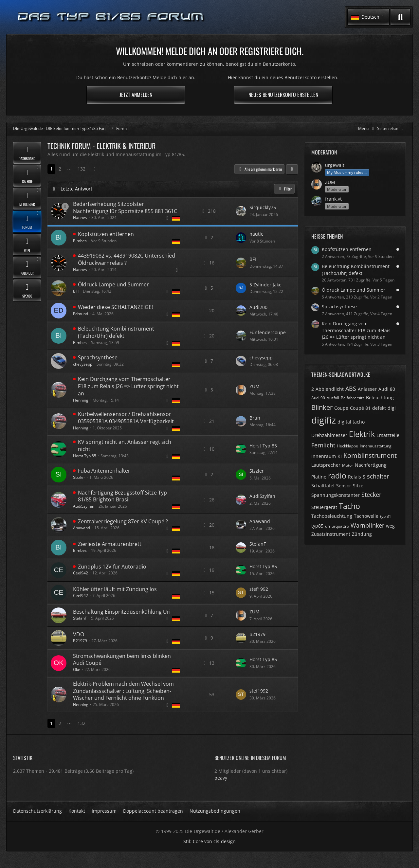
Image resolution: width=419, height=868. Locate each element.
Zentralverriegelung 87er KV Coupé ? (123, 521)
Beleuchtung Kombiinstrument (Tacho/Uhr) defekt (116, 332)
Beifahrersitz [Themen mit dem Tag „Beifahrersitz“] (353, 398)
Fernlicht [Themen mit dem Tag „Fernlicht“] (323, 445)
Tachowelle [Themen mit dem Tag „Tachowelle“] (366, 516)
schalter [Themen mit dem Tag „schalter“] (378, 476)
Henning (81, 400)
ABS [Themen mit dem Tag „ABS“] (351, 389)
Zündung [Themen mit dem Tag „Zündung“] (362, 534)
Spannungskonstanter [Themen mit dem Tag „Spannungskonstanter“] (336, 495)
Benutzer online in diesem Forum (250, 758)
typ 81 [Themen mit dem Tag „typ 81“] (386, 516)
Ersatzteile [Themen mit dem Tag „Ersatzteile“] (388, 435)
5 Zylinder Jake (265, 285)
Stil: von (209, 841)
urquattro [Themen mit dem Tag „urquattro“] (340, 526)
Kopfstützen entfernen (106, 234)
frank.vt (333, 199)
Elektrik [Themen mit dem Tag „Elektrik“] (362, 434)
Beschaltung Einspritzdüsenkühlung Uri (122, 612)
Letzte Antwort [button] (76, 189)
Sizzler (79, 477)
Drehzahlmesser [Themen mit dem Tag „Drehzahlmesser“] (329, 435)
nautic (256, 234)
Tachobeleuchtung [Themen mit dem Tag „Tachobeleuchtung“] (332, 516)
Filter (284, 189)
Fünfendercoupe (268, 332)
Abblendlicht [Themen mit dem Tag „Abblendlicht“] (330, 389)
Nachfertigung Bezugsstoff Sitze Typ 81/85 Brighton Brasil (122, 496)
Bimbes (80, 241)
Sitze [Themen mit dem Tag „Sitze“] (358, 486)
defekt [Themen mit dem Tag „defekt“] (379, 408)
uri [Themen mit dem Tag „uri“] (328, 526)
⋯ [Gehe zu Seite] (69, 169)
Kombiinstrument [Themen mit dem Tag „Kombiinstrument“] (370, 455)
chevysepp (83, 364)
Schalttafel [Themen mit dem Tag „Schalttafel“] (323, 486)
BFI (253, 259)
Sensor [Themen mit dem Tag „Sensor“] (344, 486)
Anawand (82, 528)
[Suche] (400, 17)
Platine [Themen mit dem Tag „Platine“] (319, 477)
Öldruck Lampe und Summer (113, 284)
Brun (255, 418)
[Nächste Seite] (95, 169)
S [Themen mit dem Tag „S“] (364, 477)
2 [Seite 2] (60, 169)
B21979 (80, 641)
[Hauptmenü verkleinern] (367, 128)
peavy (221, 778)
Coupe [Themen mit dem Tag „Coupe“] (341, 408)
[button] (368, 17)
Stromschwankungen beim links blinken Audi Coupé (122, 660)
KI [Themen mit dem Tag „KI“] (340, 456)
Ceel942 (81, 573)
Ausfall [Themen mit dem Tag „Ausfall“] (333, 398)
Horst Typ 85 (85, 456)
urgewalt (335, 165)
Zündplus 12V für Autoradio (112, 567)
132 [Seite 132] (82, 169)
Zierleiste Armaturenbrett (110, 544)
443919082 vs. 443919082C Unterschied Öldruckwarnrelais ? (127, 259)
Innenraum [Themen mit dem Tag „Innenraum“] (324, 456)
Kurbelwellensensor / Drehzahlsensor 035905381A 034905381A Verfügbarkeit (126, 418)
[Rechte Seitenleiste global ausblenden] (392, 128)
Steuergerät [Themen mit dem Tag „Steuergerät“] (324, 507)
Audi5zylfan (84, 506)
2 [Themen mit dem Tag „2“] (313, 389)
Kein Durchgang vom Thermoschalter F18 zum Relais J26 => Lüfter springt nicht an (128, 386)
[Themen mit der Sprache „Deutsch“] (176, 218)
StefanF (258, 544)
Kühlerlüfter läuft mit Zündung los (115, 589)
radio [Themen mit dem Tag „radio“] (337, 476)
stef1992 (259, 589)
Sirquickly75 (263, 207)
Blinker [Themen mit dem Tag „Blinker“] (322, 407)
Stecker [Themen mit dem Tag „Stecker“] (371, 495)
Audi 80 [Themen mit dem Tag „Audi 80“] (387, 389)
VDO (79, 634)
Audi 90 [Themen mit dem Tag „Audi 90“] (318, 398)
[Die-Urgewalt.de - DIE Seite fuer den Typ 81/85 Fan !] (111, 17)
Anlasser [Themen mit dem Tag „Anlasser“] (367, 389)
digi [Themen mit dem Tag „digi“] (392, 408)
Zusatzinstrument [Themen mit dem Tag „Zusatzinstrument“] (331, 534)
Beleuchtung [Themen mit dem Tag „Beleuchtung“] (380, 398)
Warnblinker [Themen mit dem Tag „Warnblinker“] (367, 525)
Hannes (80, 217)
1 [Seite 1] (51, 169)
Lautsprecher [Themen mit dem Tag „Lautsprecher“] (326, 465)
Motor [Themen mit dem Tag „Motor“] (348, 465)
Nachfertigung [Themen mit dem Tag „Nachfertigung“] (371, 465)
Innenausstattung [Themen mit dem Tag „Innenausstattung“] (376, 446)
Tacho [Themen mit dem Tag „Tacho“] (349, 506)
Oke (77, 669)
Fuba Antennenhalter (104, 471)
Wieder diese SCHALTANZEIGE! (115, 307)
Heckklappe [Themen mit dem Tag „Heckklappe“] (347, 446)
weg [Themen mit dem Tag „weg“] (390, 526)
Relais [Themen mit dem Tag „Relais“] (355, 477)
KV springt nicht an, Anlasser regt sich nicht (125, 445)
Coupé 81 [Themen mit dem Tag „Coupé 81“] (360, 408)
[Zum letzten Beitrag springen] (241, 211)
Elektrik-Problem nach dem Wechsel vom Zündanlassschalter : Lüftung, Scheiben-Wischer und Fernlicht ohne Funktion (123, 691)
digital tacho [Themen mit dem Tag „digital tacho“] (351, 422)
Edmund (81, 314)
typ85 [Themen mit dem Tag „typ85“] (317, 526)
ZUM (255, 386)
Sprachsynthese (98, 357)
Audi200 (258, 307)
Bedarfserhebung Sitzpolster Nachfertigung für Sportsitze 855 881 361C (125, 208)
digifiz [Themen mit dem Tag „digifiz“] (324, 420)
